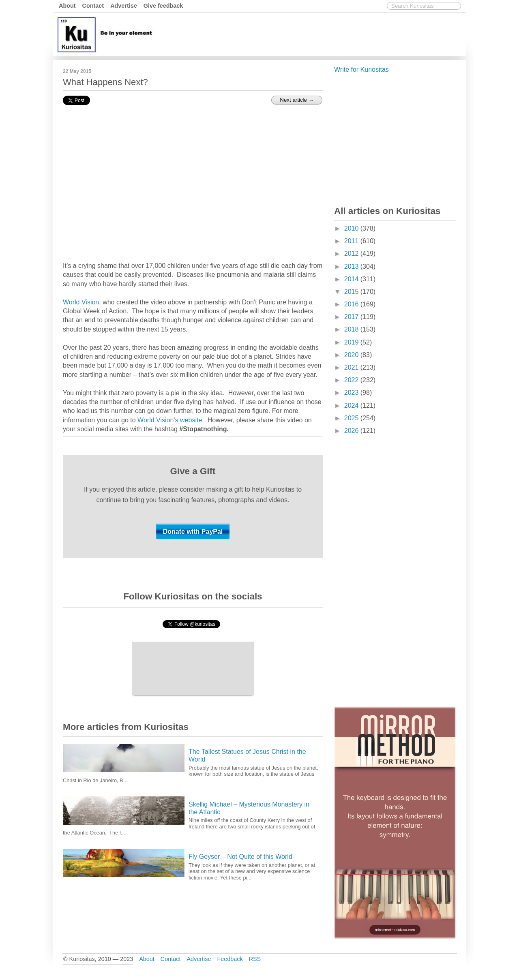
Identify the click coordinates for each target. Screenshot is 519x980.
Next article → (297, 100)
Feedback (230, 959)
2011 (352, 241)
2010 (352, 228)
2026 (352, 431)
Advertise (124, 6)
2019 (352, 342)
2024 (352, 405)
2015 (352, 292)
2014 (352, 279)
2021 (352, 367)
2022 (352, 380)
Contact (93, 6)
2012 (352, 254)
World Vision (81, 302)
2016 (352, 304)
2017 (352, 317)
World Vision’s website (170, 420)
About (67, 6)
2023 (352, 393)
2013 (352, 266)
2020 (352, 355)
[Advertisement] (316, 34)
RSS (255, 959)
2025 (352, 418)
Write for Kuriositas (361, 70)
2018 (352, 329)
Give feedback (163, 6)
